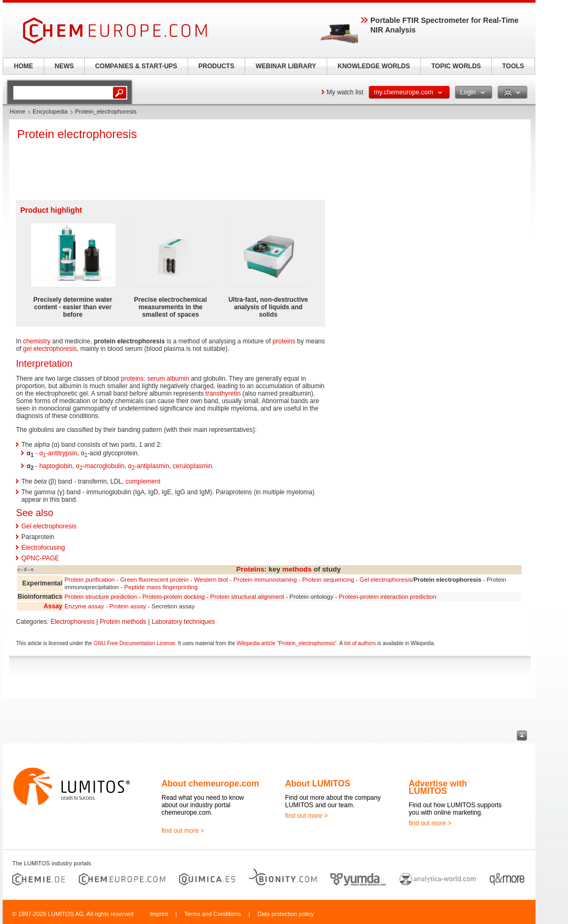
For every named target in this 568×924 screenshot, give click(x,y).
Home (17, 111)
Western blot (211, 580)
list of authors (360, 643)
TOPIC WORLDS (456, 66)
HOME (23, 66)
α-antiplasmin (148, 466)
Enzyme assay (84, 606)
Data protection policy (286, 914)
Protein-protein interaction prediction (388, 597)
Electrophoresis (73, 622)
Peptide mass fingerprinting (161, 587)
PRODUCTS (216, 66)
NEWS (64, 66)
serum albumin (168, 379)
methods (297, 569)
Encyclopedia (50, 111)
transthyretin (223, 393)
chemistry (36, 341)
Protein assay (128, 606)
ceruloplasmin (192, 466)
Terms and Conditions (213, 914)
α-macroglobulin (100, 466)
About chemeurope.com (210, 784)
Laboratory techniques (183, 622)
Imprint (159, 914)
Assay (53, 606)
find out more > (183, 831)
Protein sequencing (328, 580)
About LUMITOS (318, 784)
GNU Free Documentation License (135, 643)
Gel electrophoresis (49, 526)
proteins (284, 341)
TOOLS (513, 66)
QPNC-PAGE (40, 558)
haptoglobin (56, 466)
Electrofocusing (43, 548)
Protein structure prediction (101, 597)
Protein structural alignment (248, 597)
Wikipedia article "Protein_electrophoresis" (287, 643)
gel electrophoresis (50, 349)
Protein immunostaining (265, 580)
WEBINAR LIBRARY (286, 66)
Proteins (250, 569)
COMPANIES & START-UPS (136, 66)
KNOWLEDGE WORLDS (374, 66)
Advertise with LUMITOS (438, 787)
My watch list (345, 92)
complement (143, 481)
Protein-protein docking (173, 597)
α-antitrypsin (58, 453)
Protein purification (90, 580)
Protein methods (123, 622)
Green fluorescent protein (154, 580)
